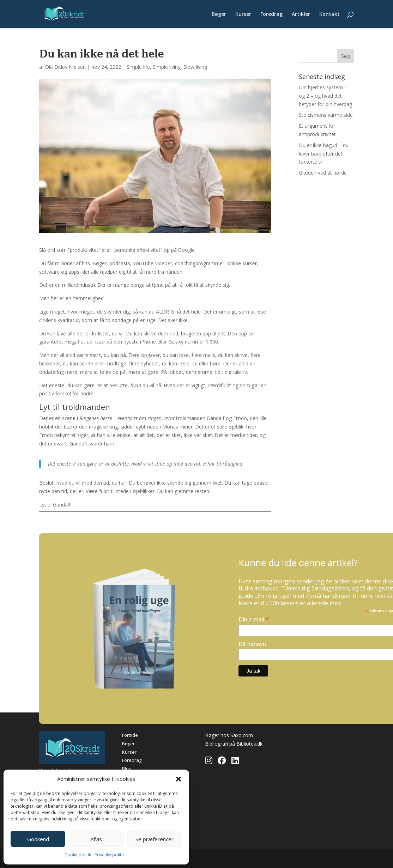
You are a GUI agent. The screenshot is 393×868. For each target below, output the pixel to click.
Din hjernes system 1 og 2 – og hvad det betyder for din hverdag (325, 96)
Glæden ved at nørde (323, 173)
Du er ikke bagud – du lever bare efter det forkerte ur (324, 154)
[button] (179, 779)
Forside (130, 735)
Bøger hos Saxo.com (229, 735)
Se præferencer (155, 839)
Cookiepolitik (78, 855)
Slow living (195, 67)
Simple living (167, 67)
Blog (127, 769)
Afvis (96, 839)
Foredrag (271, 14)
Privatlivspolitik (110, 855)
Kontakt (329, 14)
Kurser (243, 14)
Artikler (301, 14)
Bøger (219, 14)
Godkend (38, 839)
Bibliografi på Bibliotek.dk (234, 744)
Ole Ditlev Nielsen (65, 67)
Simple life (138, 67)
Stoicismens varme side (326, 115)
